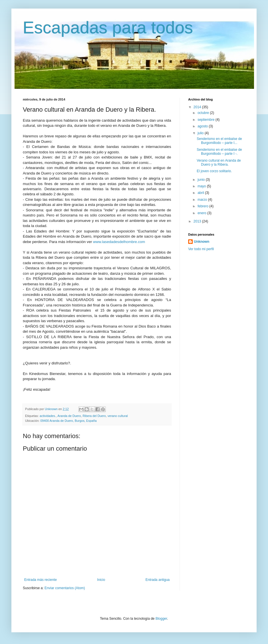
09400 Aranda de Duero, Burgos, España (68, 421)
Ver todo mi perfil (201, 249)
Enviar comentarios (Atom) (65, 588)
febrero (203, 206)
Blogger (161, 619)
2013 (198, 221)
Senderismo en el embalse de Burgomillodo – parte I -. (219, 152)
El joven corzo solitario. (214, 171)
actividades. (48, 416)
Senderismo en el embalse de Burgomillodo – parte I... (219, 141)
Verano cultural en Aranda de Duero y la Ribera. (219, 162)
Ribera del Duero (94, 416)
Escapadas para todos (108, 28)
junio (202, 180)
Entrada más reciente (40, 580)
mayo (202, 186)
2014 (198, 107)
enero (202, 213)
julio (201, 133)
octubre (204, 113)
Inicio (101, 580)
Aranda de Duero (69, 416)
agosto (203, 126)
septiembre (207, 120)
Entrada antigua (158, 580)
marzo (203, 200)
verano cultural (118, 416)
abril (201, 193)
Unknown (202, 242)
